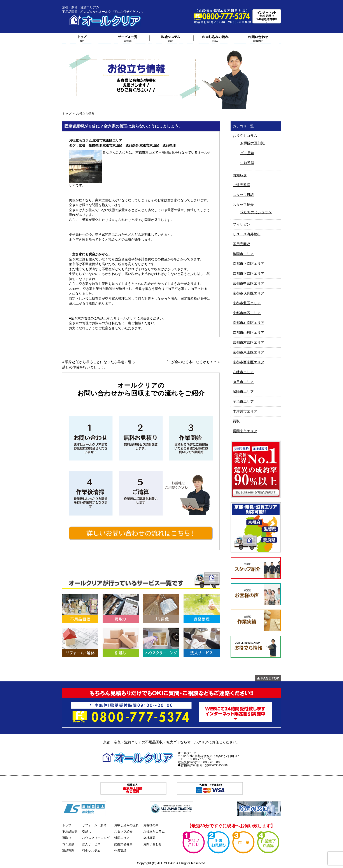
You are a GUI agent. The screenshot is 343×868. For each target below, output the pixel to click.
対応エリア (122, 838)
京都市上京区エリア (248, 264)
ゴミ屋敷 (247, 153)
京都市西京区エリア (248, 362)
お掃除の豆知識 (252, 143)
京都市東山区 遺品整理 (158, 145)
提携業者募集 (123, 844)
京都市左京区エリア (248, 342)
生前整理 (247, 163)
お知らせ (240, 175)
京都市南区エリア (247, 313)
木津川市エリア (245, 411)
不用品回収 (241, 244)
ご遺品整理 (241, 185)
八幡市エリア (243, 372)
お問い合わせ (152, 844)
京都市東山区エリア (108, 140)
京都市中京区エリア (248, 283)
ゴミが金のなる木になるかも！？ (191, 362)
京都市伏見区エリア (248, 293)
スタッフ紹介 (243, 205)
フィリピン (241, 224)
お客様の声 (151, 825)
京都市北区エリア (247, 303)
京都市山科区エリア (248, 333)
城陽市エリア (243, 392)
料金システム (91, 850)
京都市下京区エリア (248, 274)
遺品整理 (68, 850)
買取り (67, 838)
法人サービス (91, 844)
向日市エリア (243, 382)
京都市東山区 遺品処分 (121, 145)
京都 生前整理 (90, 145)
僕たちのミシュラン (256, 212)
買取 (236, 421)
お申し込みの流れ (126, 825)
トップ (67, 114)
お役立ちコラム (80, 140)
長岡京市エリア (245, 431)
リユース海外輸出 (247, 234)
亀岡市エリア (243, 254)
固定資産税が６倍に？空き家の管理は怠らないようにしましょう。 (123, 126)
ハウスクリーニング (96, 838)
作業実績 (120, 850)
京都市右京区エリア (248, 323)
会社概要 (149, 838)
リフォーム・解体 (94, 825)
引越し (87, 831)
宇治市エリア (243, 402)
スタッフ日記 (243, 195)
